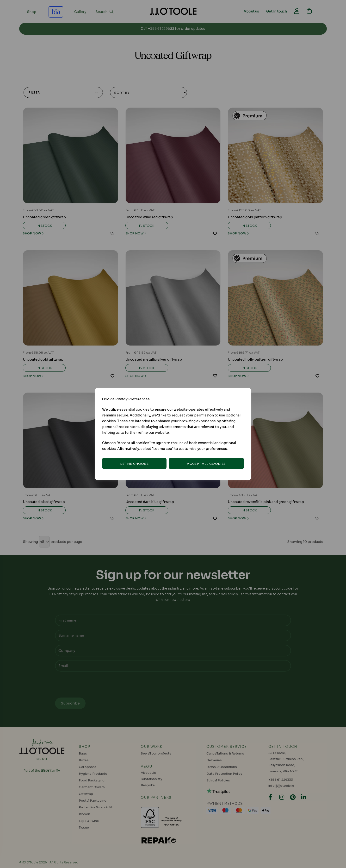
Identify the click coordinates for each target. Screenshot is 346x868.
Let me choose (134, 464)
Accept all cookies (206, 464)
